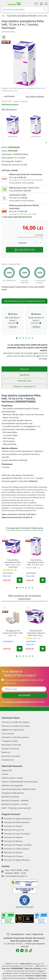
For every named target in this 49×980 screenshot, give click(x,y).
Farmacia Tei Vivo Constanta (16, 834)
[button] (17, 338)
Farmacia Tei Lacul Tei (13, 830)
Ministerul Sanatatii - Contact (15, 804)
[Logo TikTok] (31, 951)
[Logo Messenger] (22, 951)
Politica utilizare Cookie (12, 778)
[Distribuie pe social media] (4, 37)
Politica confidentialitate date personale (20, 782)
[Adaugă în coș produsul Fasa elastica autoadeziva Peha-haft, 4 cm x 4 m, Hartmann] (20, 580)
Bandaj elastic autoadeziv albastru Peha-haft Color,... (36, 633)
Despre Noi (7, 770)
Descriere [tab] (24, 369)
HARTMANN (14, 147)
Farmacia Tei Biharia (12, 841)
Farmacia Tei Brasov (12, 852)
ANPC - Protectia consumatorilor (16, 808)
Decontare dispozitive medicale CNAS (19, 789)
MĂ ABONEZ (25, 695)
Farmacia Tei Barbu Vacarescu (16, 819)
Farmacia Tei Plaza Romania (15, 822)
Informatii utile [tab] (24, 381)
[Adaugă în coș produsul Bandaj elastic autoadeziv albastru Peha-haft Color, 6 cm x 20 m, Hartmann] (43, 649)
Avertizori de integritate (12, 785)
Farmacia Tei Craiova (12, 856)
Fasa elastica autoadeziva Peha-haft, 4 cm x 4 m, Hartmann (13, 563)
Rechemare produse (11, 756)
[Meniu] (4, 4)
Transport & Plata (10, 741)
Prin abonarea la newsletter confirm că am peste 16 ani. (24, 681)
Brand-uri (6, 752)
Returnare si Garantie (11, 745)
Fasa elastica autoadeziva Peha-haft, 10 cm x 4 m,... (36, 562)
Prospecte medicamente (13, 793)
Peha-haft (13, 151)
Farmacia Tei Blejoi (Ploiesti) (15, 860)
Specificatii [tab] (24, 375)
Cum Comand (8, 733)
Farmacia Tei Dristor (12, 826)
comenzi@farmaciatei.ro (16, 876)
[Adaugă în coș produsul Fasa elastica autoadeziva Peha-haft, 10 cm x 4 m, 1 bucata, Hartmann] (43, 580)
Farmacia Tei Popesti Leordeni (17, 845)
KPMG (36, 941)
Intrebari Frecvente (10, 749)
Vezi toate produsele (35, 96)
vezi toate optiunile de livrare (17, 217)
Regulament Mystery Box (13, 730)
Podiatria (33, 481)
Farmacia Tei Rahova (12, 837)
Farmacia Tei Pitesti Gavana (15, 849)
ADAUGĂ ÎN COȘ (24, 250)
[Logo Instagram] (26, 951)
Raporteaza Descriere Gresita (17, 517)
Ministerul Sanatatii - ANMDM (15, 800)
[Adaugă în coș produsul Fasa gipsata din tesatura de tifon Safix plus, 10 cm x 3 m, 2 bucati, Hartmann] (20, 649)
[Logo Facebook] (18, 951)
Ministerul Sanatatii (10, 797)
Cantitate (22, 243)
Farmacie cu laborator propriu (15, 737)
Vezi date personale (23, 702)
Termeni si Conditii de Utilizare (15, 722)
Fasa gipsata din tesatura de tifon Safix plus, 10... (13, 633)
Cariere (5, 774)
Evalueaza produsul (10, 104)
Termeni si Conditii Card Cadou (16, 726)
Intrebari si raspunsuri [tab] (24, 386)
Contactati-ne (8, 760)
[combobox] (24, 10)
